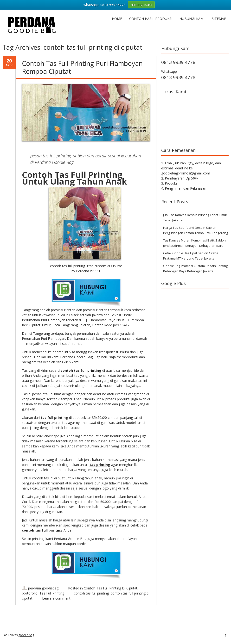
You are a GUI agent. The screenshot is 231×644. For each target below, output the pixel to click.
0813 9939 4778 (178, 62)
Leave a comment (56, 598)
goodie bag (26, 635)
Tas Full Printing (52, 593)
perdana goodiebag (43, 588)
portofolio (30, 593)
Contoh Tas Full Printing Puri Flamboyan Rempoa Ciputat (82, 67)
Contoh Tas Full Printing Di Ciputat (111, 588)
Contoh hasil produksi (151, 19)
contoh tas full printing (91, 593)
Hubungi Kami (192, 19)
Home (117, 19)
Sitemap (219, 19)
